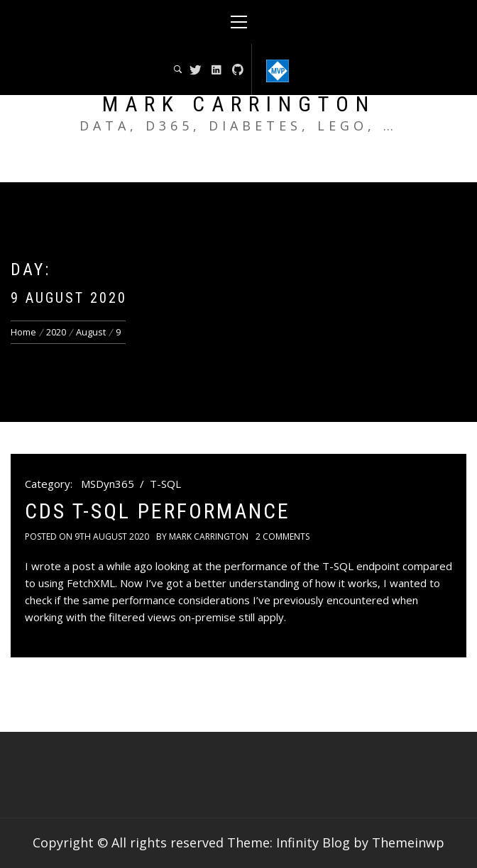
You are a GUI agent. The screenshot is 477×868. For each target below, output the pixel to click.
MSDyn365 (108, 484)
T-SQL (165, 484)
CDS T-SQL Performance (158, 511)
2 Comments (283, 536)
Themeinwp (408, 842)
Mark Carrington (239, 104)
